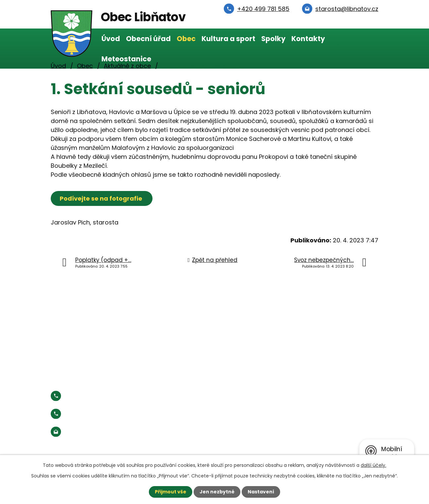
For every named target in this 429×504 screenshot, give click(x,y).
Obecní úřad (148, 39)
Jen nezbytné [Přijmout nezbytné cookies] (217, 492)
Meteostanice (126, 59)
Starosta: (105, 414)
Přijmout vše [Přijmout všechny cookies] (171, 492)
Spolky (273, 39)
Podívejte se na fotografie (102, 198)
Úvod (111, 39)
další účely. (373, 465)
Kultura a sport (228, 39)
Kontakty (308, 39)
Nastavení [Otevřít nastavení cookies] (261, 492)
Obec (186, 39)
